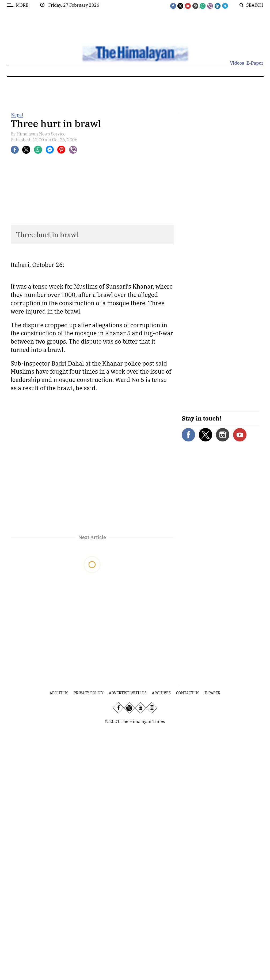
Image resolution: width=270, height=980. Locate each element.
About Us (59, 693)
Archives (161, 693)
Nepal (17, 115)
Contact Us (188, 693)
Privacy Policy (89, 693)
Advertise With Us (128, 693)
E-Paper (255, 63)
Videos (237, 63)
